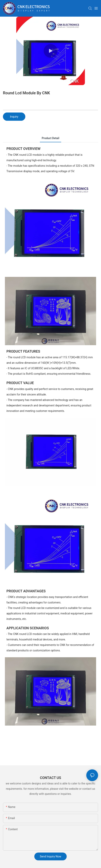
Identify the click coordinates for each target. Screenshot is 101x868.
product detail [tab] (50, 138)
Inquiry (14, 117)
